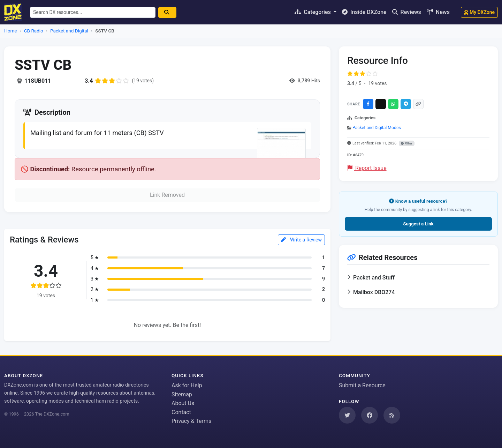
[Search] (167, 12)
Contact (181, 412)
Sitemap (182, 394)
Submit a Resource (362, 385)
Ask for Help (187, 385)
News (438, 12)
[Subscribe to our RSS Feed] (392, 415)
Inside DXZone (364, 12)
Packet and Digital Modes (377, 128)
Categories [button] (313, 12)
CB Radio (34, 31)
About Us (183, 403)
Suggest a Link (418, 224)
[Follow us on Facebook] (370, 415)
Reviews (407, 12)
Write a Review (301, 240)
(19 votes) (143, 81)
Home (11, 31)
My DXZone (479, 12)
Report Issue (367, 168)
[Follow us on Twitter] (347, 415)
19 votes (377, 83)
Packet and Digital (69, 31)
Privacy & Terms (191, 421)
